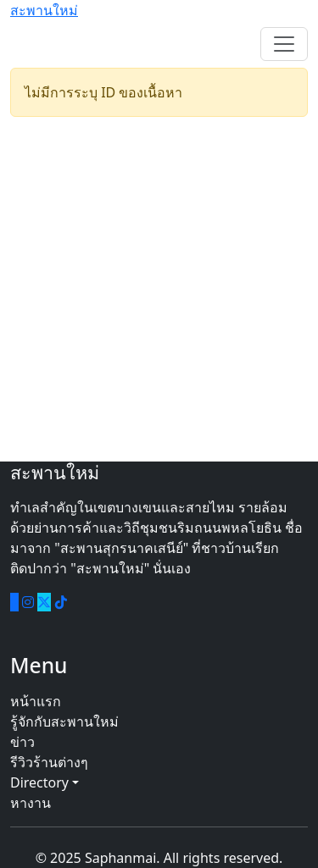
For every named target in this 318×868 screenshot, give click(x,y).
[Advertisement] (159, 289)
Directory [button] (45, 782)
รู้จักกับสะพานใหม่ (64, 721)
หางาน (31, 803)
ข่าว (22, 742)
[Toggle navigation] (284, 44)
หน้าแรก (36, 701)
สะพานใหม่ (44, 10)
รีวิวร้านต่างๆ (49, 762)
